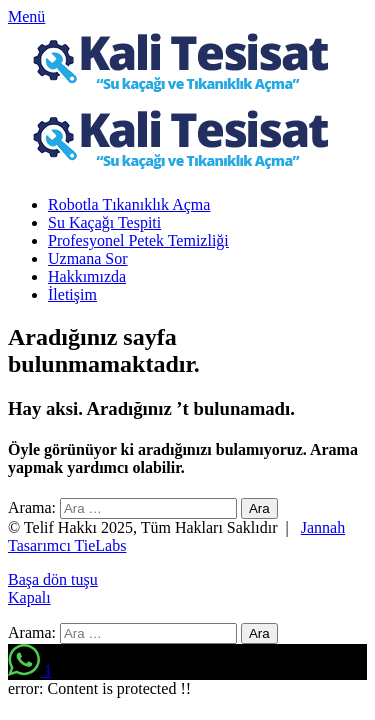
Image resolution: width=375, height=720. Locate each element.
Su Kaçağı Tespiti (104, 222)
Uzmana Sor (88, 258)
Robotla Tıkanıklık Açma (129, 204)
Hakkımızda (87, 276)
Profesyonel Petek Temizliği (138, 240)
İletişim (72, 294)
